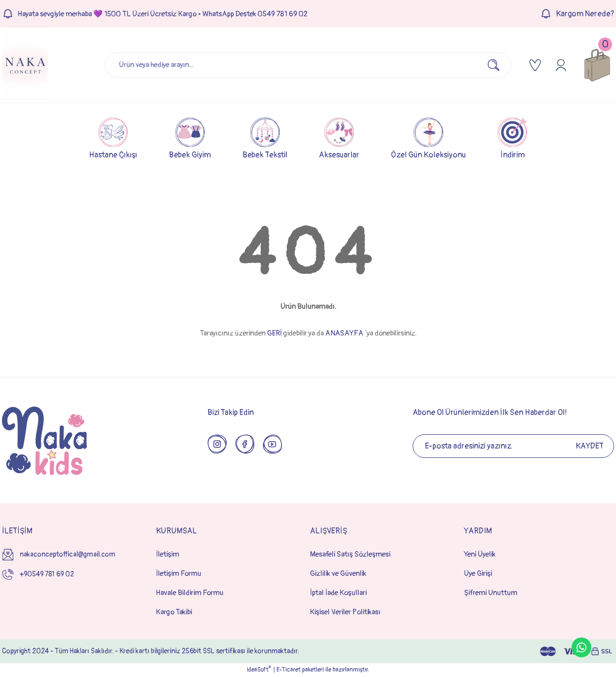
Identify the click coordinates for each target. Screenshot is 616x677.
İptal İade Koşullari (338, 593)
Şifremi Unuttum (491, 593)
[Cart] (597, 65)
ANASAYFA (344, 333)
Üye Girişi (478, 574)
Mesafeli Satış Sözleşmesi (350, 554)
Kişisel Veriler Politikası (345, 612)
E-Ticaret (289, 670)
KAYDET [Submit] (590, 446)
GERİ (274, 333)
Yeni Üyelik (480, 554)
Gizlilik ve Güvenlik (338, 574)
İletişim (168, 554)
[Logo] (25, 65)
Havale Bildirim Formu (190, 593)
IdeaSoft (259, 670)
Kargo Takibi (174, 612)
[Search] (308, 65)
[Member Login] (561, 65)
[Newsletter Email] (513, 446)
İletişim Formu (179, 574)
